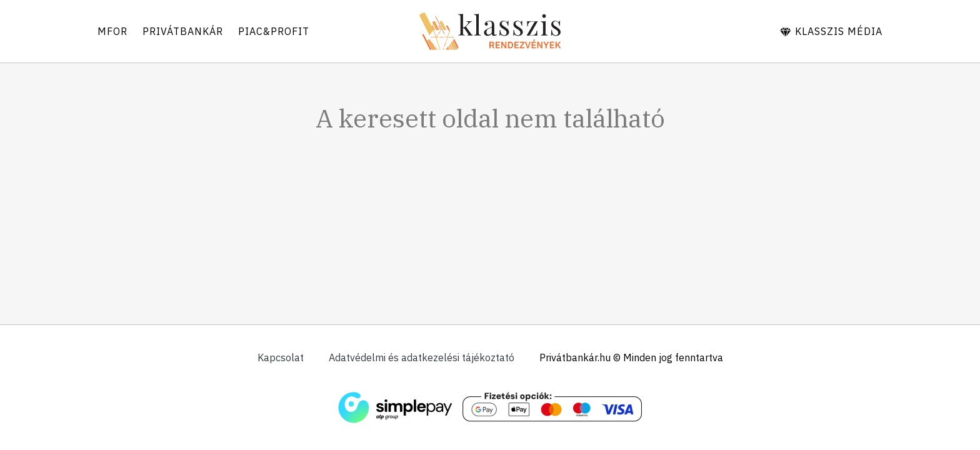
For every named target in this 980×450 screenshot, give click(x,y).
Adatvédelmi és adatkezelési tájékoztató (422, 357)
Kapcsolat (281, 357)
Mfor (112, 31)
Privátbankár (183, 31)
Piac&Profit (274, 31)
